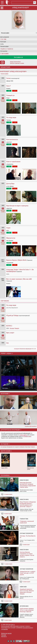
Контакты (4, 636)
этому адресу (23, 435)
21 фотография (4, 53)
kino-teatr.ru (12, 625)
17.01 (2, 39)
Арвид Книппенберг (21, 8)
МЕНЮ (2, 4)
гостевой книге (27, 436)
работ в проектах (7, 49)
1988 (5, 39)
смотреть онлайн (3, 100)
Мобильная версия (6, 633)
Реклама (4, 635)
